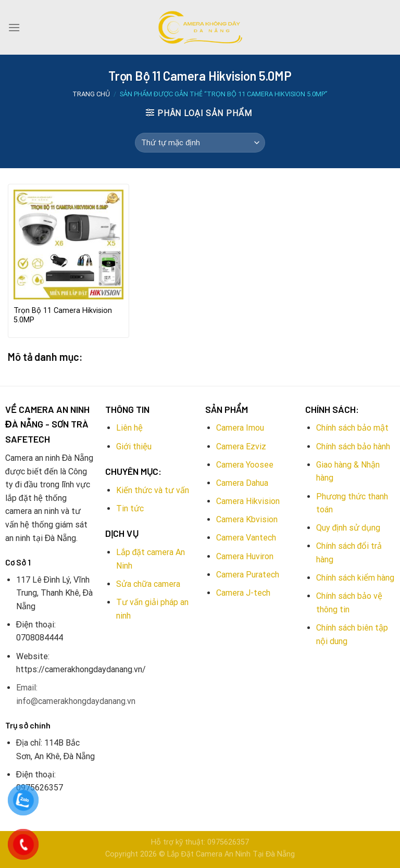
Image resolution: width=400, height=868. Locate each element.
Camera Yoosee (245, 465)
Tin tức (130, 508)
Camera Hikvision (248, 501)
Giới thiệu (134, 446)
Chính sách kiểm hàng (355, 578)
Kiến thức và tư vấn (153, 490)
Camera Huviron (245, 556)
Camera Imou (240, 428)
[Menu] (14, 27)
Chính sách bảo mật (352, 428)
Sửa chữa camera (148, 584)
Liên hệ (129, 428)
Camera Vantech (246, 538)
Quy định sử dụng (348, 528)
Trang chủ (91, 94)
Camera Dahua (242, 483)
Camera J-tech (243, 593)
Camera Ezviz (241, 446)
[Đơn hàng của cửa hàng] (200, 143)
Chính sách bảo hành (353, 446)
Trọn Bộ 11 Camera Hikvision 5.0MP (63, 316)
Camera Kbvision (247, 519)
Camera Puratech (248, 575)
